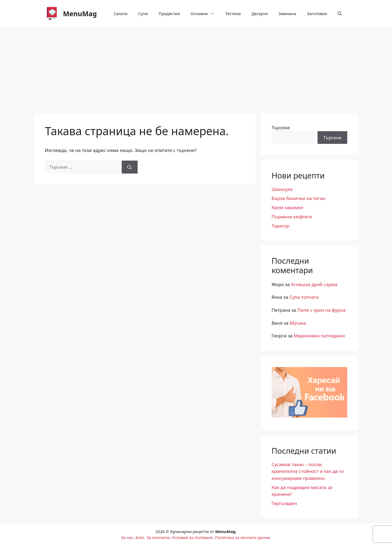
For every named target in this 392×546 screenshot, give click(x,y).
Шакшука (282, 189)
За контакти (158, 537)
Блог (140, 537)
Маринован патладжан (319, 336)
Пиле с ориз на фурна (321, 310)
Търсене (281, 128)
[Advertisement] (196, 67)
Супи (143, 13)
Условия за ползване (192, 537)
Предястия (169, 13)
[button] (340, 13)
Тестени (233, 13)
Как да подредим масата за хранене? (302, 491)
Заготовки (317, 13)
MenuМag (80, 13)
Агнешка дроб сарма (314, 284)
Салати (120, 13)
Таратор (281, 226)
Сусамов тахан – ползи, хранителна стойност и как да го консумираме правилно (308, 471)
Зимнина (287, 13)
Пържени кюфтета (292, 217)
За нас (127, 537)
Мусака (298, 323)
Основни (205, 13)
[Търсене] (130, 167)
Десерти (260, 13)
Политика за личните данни (242, 537)
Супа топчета (304, 297)
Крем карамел (288, 207)
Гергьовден (284, 503)
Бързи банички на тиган (299, 198)
